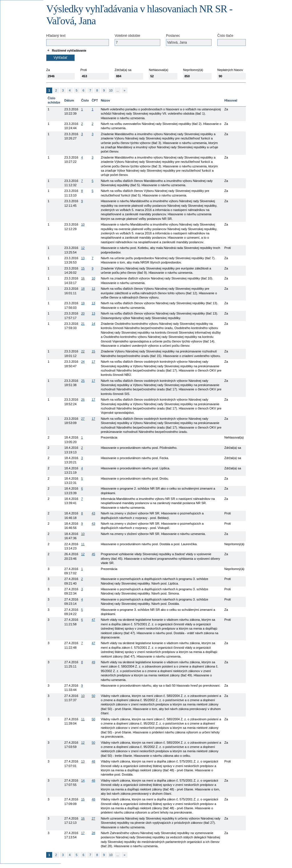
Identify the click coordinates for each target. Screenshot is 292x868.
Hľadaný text (56, 36)
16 (83, 278)
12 (83, 248)
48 (93, 761)
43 (93, 513)
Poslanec (173, 36)
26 (83, 399)
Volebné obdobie (127, 36)
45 (93, 554)
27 (83, 419)
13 (83, 258)
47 (93, 620)
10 (111, 90)
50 (93, 696)
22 (83, 351)
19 (83, 303)
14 (93, 324)
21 (83, 324)
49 (93, 662)
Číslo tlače (225, 36)
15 (83, 268)
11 (83, 544)
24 (83, 362)
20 (83, 313)
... (118, 90)
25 (83, 381)
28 (93, 833)
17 (93, 362)
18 (83, 289)
